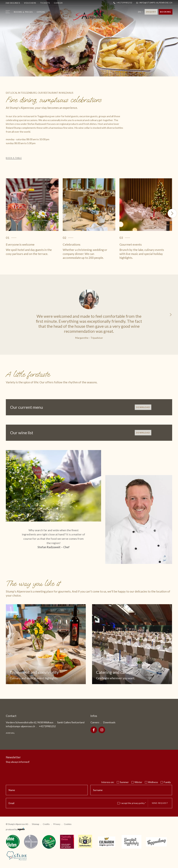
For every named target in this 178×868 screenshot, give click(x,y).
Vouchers (30, 3)
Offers (41, 12)
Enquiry (151, 12)
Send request (160, 803)
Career (58, 3)
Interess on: (108, 782)
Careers (95, 722)
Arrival (10, 733)
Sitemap (36, 824)
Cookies (68, 824)
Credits (46, 824)
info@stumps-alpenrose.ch (154, 3)
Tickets (45, 3)
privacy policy (139, 803)
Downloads (109, 722)
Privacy (57, 824)
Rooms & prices (23, 12)
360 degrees (13, 3)
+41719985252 (123, 3)
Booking (166, 12)
